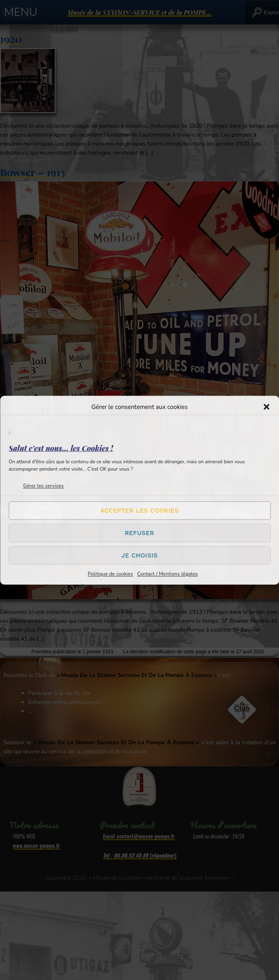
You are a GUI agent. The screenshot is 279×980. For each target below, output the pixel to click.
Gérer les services (44, 485)
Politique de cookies (110, 573)
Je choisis (139, 555)
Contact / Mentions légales (167, 573)
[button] (266, 407)
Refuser (139, 533)
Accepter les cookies (139, 511)
